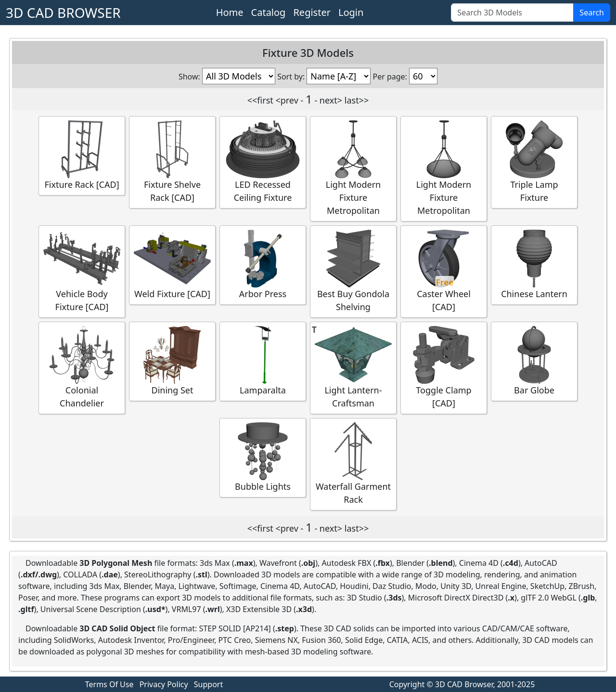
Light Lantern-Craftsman (353, 367)
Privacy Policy (164, 684)
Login (351, 12)
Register (312, 12)
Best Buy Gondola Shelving (353, 271)
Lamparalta (263, 361)
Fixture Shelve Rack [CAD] (172, 162)
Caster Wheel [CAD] (444, 271)
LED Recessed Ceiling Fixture (263, 162)
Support (208, 684)
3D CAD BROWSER (63, 13)
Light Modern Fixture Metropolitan (353, 168)
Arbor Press (263, 265)
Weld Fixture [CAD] (172, 265)
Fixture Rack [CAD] (82, 155)
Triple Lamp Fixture (534, 162)
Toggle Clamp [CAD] (444, 367)
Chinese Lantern (534, 265)
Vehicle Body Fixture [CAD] (82, 271)
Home (230, 12)
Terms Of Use (109, 684)
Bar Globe (534, 361)
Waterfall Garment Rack (353, 464)
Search (592, 13)
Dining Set (172, 361)
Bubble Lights (263, 457)
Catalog (269, 12)
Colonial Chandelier (82, 367)
